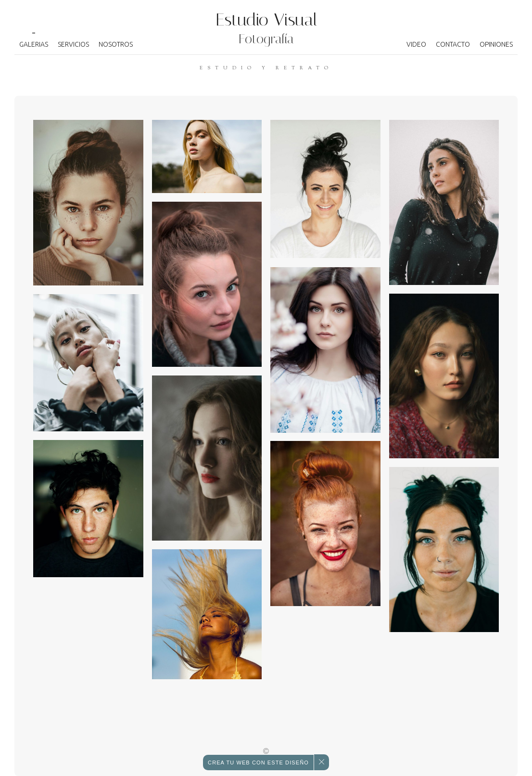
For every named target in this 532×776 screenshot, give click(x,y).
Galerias (34, 44)
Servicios (73, 44)
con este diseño (258, 763)
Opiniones (496, 44)
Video (416, 44)
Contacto (453, 44)
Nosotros (116, 44)
